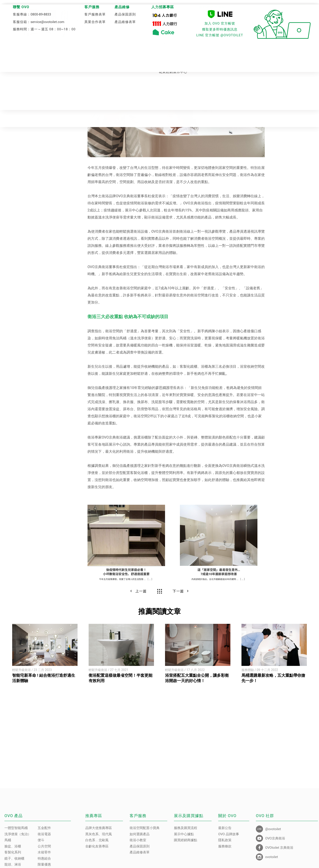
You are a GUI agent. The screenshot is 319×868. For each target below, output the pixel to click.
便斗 (41, 840)
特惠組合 (44, 858)
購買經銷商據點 (186, 840)
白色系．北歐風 (97, 840)
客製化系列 (13, 852)
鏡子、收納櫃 (14, 858)
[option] (45, 654)
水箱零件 (44, 852)
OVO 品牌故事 (229, 834)
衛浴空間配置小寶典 (145, 828)
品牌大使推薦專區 (99, 828)
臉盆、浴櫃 (13, 846)
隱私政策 (225, 840)
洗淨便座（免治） (18, 834)
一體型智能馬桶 (16, 828)
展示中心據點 (184, 834)
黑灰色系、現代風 (99, 834)
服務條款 (225, 846)
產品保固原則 (140, 846)
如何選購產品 (140, 834)
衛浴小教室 (138, 840)
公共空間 (44, 846)
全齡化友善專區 (97, 846)
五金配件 (44, 828)
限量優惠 (44, 864)
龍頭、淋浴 (13, 864)
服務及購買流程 (186, 828)
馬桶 (8, 840)
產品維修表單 (140, 852)
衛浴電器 (44, 834)
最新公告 (225, 828)
